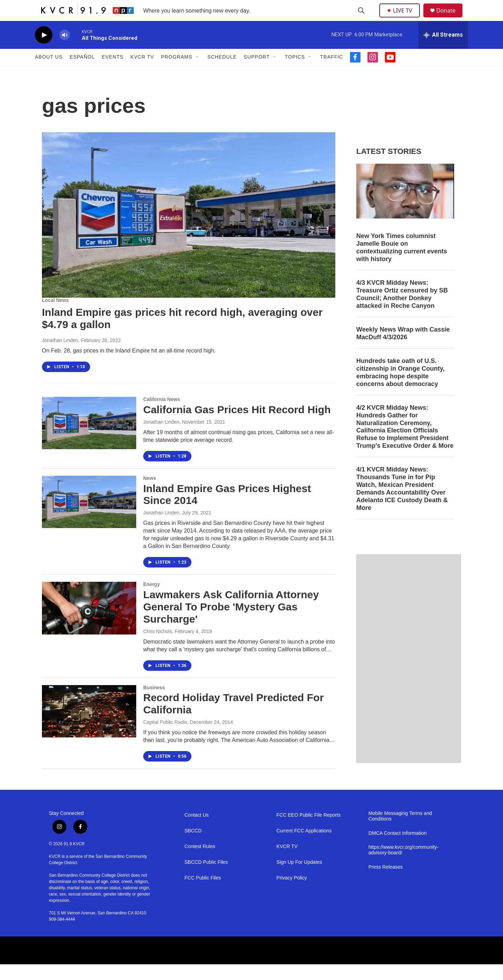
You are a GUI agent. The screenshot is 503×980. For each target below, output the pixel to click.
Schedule (222, 73)
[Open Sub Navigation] (198, 73)
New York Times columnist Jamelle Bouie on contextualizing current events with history (402, 263)
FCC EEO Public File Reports (308, 831)
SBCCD (193, 847)
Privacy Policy (291, 894)
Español (82, 73)
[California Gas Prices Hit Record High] (89, 439)
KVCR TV (142, 73)
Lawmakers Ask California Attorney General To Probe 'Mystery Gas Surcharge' (231, 622)
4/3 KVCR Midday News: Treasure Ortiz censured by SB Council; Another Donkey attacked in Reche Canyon (402, 310)
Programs (177, 73)
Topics (295, 73)
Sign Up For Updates (299, 878)
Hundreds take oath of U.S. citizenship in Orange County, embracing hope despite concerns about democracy (400, 388)
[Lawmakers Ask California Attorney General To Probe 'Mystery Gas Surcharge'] (89, 624)
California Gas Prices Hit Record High (237, 425)
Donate (450, 18)
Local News (55, 316)
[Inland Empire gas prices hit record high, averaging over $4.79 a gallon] (189, 231)
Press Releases (386, 883)
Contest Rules (200, 862)
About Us (49, 73)
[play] (44, 51)
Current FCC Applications (304, 847)
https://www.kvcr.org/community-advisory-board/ (404, 866)
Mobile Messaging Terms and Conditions (400, 832)
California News (162, 415)
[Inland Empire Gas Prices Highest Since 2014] (89, 518)
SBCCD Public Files (206, 878)
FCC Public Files (203, 894)
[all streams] (443, 51)
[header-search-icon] (362, 18)
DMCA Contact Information (398, 849)
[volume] (65, 51)
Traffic (331, 73)
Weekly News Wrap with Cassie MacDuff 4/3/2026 (403, 349)
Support (257, 73)
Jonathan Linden (60, 356)
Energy (151, 600)
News (150, 494)
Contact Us (196, 831)
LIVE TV (402, 18)
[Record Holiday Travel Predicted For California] (89, 727)
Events (112, 73)
